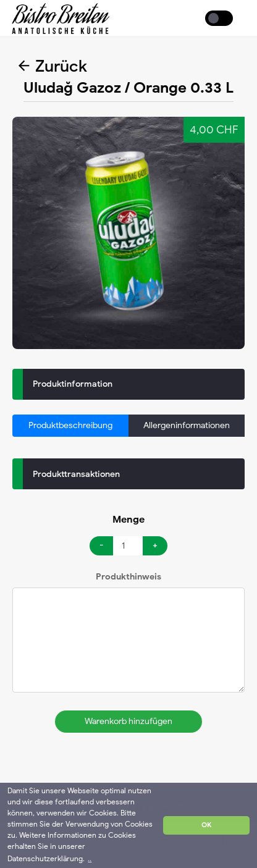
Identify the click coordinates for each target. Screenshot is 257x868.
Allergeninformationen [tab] (187, 425)
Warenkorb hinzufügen (128, 721)
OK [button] (207, 825)
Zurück (53, 66)
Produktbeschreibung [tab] (70, 425)
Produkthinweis (128, 576)
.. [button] (90, 858)
